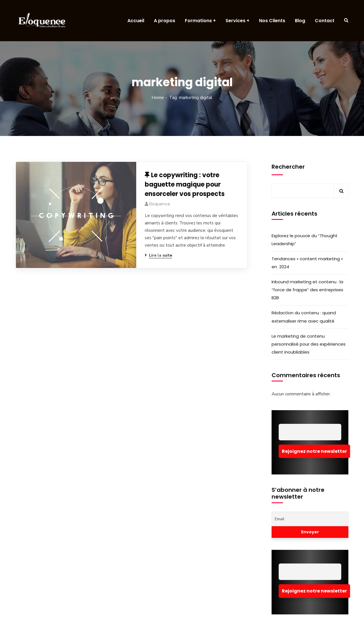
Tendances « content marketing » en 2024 (307, 263)
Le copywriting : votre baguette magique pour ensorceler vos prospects (185, 184)
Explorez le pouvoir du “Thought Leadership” (305, 240)
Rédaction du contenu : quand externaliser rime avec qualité (304, 317)
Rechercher (288, 167)
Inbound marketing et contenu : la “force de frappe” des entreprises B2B (307, 290)
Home (158, 98)
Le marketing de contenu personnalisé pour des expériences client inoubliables (309, 344)
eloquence (160, 204)
